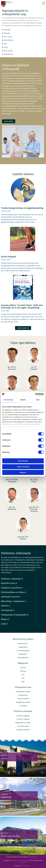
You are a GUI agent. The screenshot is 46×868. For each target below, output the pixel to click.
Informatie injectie (23, 726)
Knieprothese (23, 654)
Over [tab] (38, 400)
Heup (23, 675)
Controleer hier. (23, 862)
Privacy (30, 857)
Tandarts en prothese (23, 730)
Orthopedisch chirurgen (23, 692)
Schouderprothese (23, 657)
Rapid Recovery (23, 643)
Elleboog (23, 671)
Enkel (23, 682)
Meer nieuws (23, 328)
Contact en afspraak (23, 719)
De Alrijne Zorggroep (23, 716)
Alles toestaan (23, 461)
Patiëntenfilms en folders (23, 723)
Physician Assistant (23, 699)
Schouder (23, 668)
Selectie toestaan (23, 467)
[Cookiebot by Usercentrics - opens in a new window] (35, 394)
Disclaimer (35, 857)
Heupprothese (23, 647)
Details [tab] (23, 400)
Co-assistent (23, 706)
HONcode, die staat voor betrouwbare (21, 860)
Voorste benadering (23, 650)
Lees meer (9, 121)
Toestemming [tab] (8, 400)
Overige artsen (23, 695)
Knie (23, 678)
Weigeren (23, 472)
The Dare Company (25, 866)
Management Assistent (23, 702)
